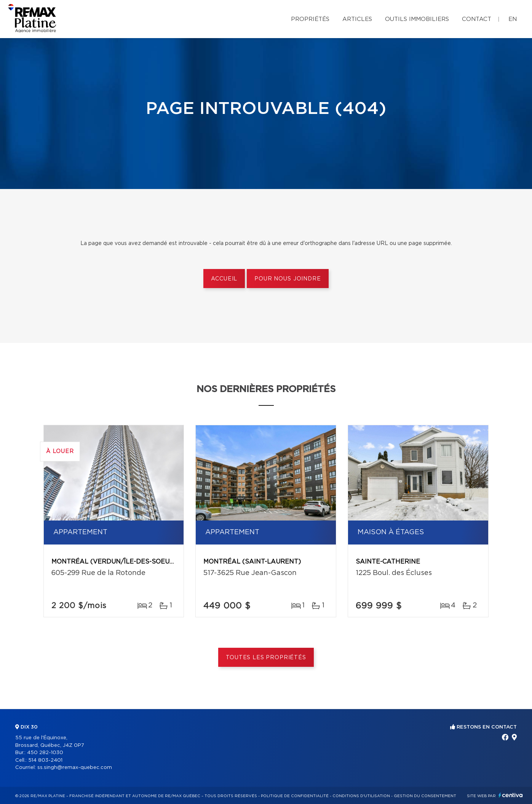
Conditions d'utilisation (361, 796)
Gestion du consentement (425, 796)
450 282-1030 (45, 753)
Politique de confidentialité (295, 796)
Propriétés (310, 19)
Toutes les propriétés (266, 658)
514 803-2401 (45, 760)
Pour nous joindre (288, 279)
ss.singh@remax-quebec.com (75, 768)
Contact (477, 19)
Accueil (224, 279)
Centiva (511, 795)
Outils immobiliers (417, 19)
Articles (357, 19)
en (513, 19)
